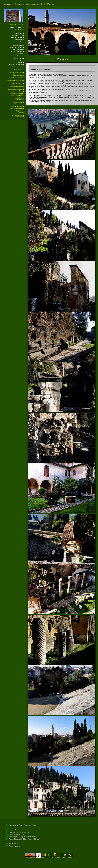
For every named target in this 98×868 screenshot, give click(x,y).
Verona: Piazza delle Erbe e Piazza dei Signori (24, 839)
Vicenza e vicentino (18, 67)
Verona (35, 4)
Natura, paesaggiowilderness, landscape (17, 107)
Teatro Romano (48, 4)
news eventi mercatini (17, 72)
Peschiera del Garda (17, 37)
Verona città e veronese (16, 25)
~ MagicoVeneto (9, 4)
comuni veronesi (19, 58)
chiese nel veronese (18, 52)
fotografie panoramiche (17, 27)
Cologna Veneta (19, 40)
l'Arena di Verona (14, 830)
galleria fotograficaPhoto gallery (18, 116)
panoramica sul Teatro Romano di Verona (23, 825)
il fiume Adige (20, 29)
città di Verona (19, 33)
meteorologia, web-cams (16, 86)
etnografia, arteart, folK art (19, 99)
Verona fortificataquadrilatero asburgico (17, 46)
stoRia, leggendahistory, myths (18, 103)
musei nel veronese (18, 49)
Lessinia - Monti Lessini (16, 65)
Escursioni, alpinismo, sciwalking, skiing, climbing (16, 90)
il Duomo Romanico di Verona (19, 832)
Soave (22, 42)
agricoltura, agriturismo (17, 78)
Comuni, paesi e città (17, 83)
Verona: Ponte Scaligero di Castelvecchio (22, 837)
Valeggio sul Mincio (18, 35)
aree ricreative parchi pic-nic (15, 81)
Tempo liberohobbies (20, 112)
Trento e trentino (19, 69)
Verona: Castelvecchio (16, 834)
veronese (25, 4)
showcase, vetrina (18, 75)
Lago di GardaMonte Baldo (19, 62)
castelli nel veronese (17, 56)
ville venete (20, 54)
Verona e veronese (15, 846)
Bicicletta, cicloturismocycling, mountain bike (17, 94)
